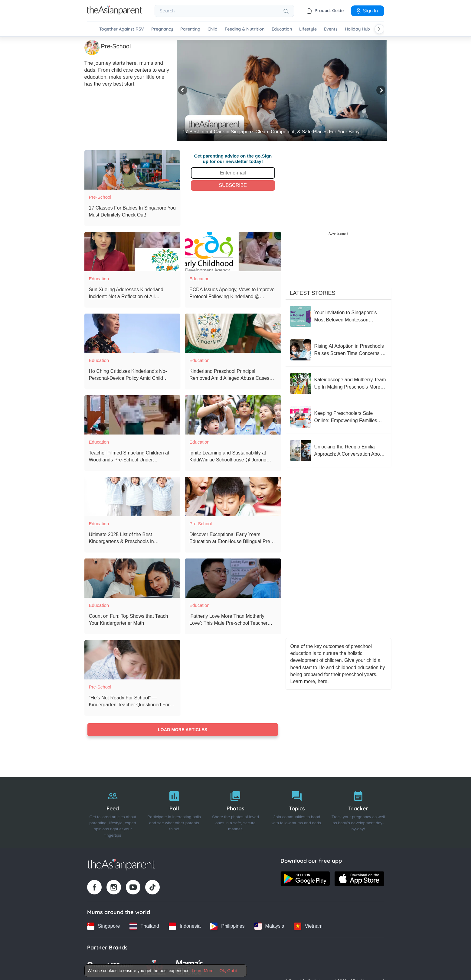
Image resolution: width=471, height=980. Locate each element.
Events (331, 29)
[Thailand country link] (144, 926)
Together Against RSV (122, 29)
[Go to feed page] (115, 13)
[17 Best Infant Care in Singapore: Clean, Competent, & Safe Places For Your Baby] (282, 91)
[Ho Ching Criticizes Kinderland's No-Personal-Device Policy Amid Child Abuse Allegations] (132, 333)
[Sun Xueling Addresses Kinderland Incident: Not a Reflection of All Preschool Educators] (132, 252)
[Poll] (174, 813)
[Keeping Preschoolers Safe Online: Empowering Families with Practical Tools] (339, 417)
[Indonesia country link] (185, 926)
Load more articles (183, 730)
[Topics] (297, 813)
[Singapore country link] (104, 926)
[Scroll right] (379, 29)
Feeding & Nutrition (245, 29)
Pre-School (100, 197)
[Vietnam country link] (308, 926)
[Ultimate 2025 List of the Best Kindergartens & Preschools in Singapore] (132, 497)
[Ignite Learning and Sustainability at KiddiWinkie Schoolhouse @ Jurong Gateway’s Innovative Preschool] (233, 415)
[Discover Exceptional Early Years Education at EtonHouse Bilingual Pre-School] (233, 497)
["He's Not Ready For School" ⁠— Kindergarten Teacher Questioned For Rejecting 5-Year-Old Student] (132, 660)
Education (282, 29)
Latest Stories (313, 293)
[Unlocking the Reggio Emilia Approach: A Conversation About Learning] (339, 451)
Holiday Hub (357, 29)
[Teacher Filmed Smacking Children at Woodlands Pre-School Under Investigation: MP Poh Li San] (132, 415)
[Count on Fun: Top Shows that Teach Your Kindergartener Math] (132, 578)
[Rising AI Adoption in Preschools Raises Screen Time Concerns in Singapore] (339, 350)
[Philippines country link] (227, 926)
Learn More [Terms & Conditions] (203, 971)
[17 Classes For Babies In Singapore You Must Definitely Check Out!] (132, 170)
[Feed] (113, 813)
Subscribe (233, 185)
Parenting (190, 29)
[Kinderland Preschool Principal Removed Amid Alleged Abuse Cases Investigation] (233, 333)
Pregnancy (162, 29)
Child (213, 29)
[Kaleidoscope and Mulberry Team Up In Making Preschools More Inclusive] (339, 383)
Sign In (367, 11)
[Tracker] (358, 813)
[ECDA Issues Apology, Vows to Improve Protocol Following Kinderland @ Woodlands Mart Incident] (233, 252)
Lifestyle (308, 29)
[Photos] (235, 813)
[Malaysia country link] (269, 926)
